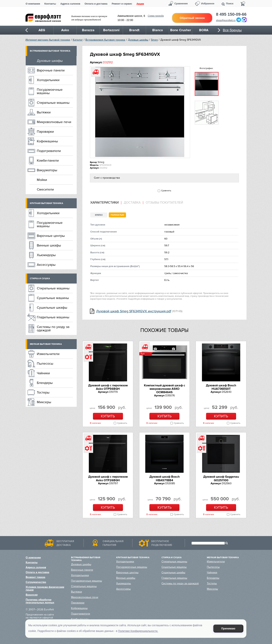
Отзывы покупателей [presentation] (164, 203)
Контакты (50, 4)
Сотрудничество (36, 582)
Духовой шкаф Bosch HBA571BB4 (165, 478)
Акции (140, 4)
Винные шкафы (49, 245)
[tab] (106, 203)
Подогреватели (49, 151)
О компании (33, 4)
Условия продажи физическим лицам (45, 588)
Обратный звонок (192, 18)
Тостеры (43, 392)
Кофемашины (47, 141)
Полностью (117, 215)
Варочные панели (51, 70)
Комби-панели (48, 160)
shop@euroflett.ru (226, 20)
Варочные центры (51, 236)
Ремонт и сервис (122, 4)
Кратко (99, 215)
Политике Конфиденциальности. (138, 631)
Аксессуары (46, 265)
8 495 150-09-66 (231, 14)
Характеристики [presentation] (104, 203)
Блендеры (45, 383)
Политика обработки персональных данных (40, 601)
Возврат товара (36, 577)
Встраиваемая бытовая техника (105, 40)
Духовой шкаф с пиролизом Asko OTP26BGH (108, 478)
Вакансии (32, 595)
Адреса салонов (70, 4)
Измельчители (48, 354)
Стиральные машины (53, 103)
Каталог (78, 40)
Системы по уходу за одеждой (53, 329)
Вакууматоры (47, 170)
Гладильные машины (53, 317)
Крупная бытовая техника (46, 203)
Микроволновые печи (54, 122)
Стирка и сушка (40, 279)
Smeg (154, 40)
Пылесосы (45, 363)
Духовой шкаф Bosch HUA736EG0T (221, 387)
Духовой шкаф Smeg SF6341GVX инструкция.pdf (134, 311)
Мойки (42, 180)
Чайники (43, 373)
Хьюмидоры (46, 255)
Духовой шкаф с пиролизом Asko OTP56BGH (108, 387)
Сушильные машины (53, 298)
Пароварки (45, 132)
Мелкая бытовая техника (46, 344)
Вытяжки (44, 112)
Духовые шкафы (138, 40)
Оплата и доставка (96, 4)
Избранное (208, 3)
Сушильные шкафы (52, 308)
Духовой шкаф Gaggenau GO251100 (221, 478)
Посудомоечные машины (50, 91)
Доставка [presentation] (132, 203)
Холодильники (48, 80)
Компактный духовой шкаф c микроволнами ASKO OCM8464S (165, 389)
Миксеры (44, 402)
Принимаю (228, 629)
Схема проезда (156, 16)
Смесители (45, 189)
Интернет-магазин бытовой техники (48, 40)
